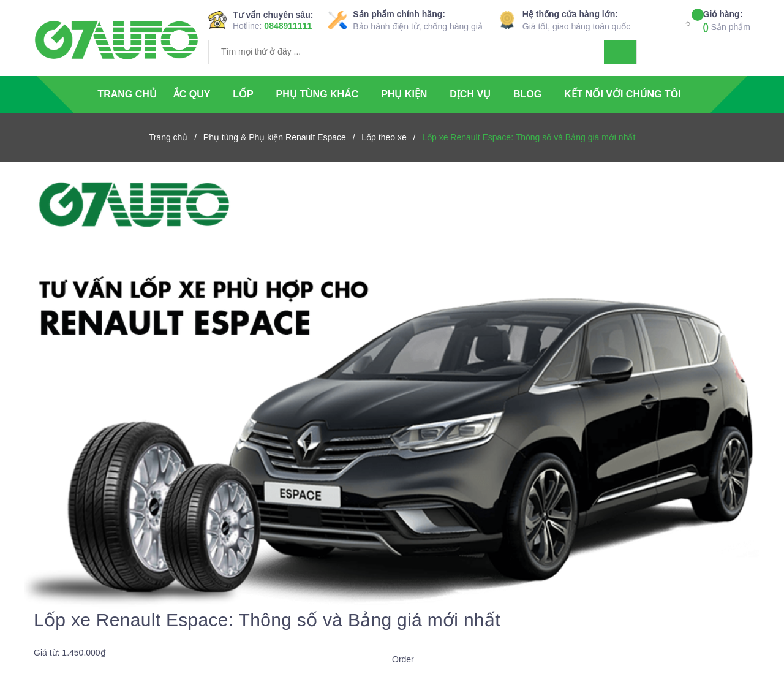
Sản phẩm (727, 20)
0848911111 (288, 26)
